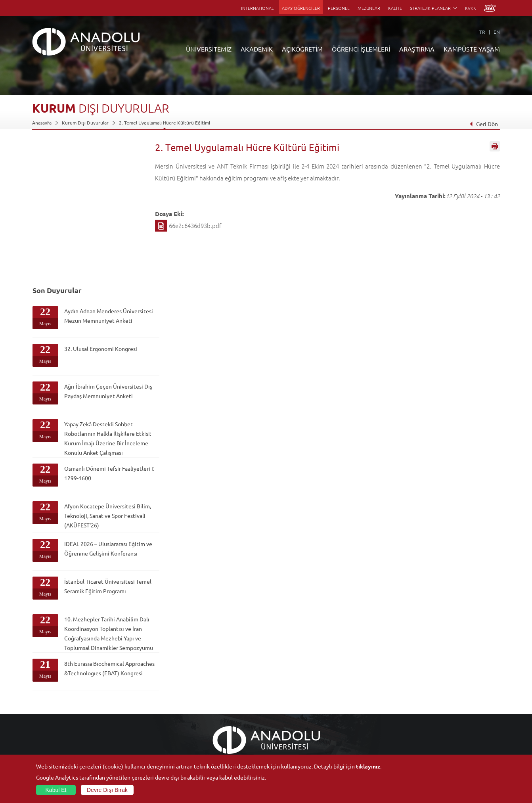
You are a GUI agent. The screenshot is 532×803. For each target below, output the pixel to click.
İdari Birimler (46, 699)
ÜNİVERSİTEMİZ (209, 49)
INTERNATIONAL (257, 8)
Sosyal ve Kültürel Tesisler (448, 680)
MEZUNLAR (369, 8)
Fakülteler (121, 680)
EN (497, 32)
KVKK (471, 8)
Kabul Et (56, 790)
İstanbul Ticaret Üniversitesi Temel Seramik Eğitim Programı (99, 472)
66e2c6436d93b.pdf (195, 225)
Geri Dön (484, 124)
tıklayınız (368, 766)
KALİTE (395, 8)
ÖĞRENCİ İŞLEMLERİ (361, 49)
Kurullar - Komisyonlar (56, 717)
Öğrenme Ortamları (209, 744)
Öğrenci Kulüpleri (439, 726)
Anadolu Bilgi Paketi (287, 699)
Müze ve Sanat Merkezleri (448, 699)
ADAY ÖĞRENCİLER (301, 8)
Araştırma (198, 708)
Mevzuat (41, 744)
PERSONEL (339, 8)
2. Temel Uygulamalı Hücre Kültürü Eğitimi (165, 123)
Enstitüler (121, 690)
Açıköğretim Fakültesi (211, 690)
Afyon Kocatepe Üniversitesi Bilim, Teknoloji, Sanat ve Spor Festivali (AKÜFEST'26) (99, 395)
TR (482, 32)
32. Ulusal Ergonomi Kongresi (89, 218)
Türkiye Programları (209, 699)
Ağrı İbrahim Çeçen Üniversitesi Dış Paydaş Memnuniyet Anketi (93, 261)
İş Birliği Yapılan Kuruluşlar (61, 726)
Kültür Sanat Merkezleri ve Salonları (459, 690)
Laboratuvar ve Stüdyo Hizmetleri (379, 744)
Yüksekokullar (125, 708)
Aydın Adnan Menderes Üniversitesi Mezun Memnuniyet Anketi (93, 186)
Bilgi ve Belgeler (50, 735)
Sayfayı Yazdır (495, 148)
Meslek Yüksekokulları (133, 699)
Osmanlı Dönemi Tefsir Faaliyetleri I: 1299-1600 (94, 348)
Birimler (352, 680)
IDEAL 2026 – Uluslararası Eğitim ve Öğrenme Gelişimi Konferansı (99, 435)
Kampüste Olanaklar (442, 735)
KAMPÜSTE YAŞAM (472, 49)
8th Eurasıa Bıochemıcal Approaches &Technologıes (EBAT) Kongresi (98, 573)
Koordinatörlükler (362, 699)
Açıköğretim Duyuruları (213, 680)
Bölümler (42, 708)
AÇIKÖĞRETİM (302, 49)
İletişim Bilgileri (49, 753)
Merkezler (354, 690)
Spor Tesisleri (434, 708)
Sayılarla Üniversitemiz (56, 690)
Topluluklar (432, 717)
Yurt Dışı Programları (210, 717)
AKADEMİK (257, 49)
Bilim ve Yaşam (359, 753)
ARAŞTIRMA (417, 49)
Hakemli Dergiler (361, 717)
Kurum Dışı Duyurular (85, 123)
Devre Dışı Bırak (107, 790)
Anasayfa (42, 123)
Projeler (352, 708)
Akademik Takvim (206, 735)
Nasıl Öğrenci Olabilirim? (214, 726)
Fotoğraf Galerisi (438, 744)
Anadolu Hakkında (51, 680)
